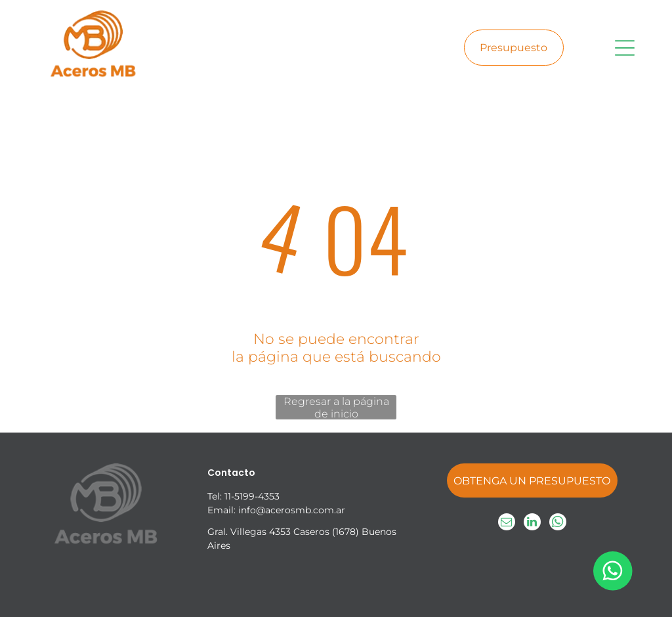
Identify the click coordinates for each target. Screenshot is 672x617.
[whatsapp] (558, 523)
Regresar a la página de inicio (336, 407)
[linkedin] (532, 523)
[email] (507, 523)
